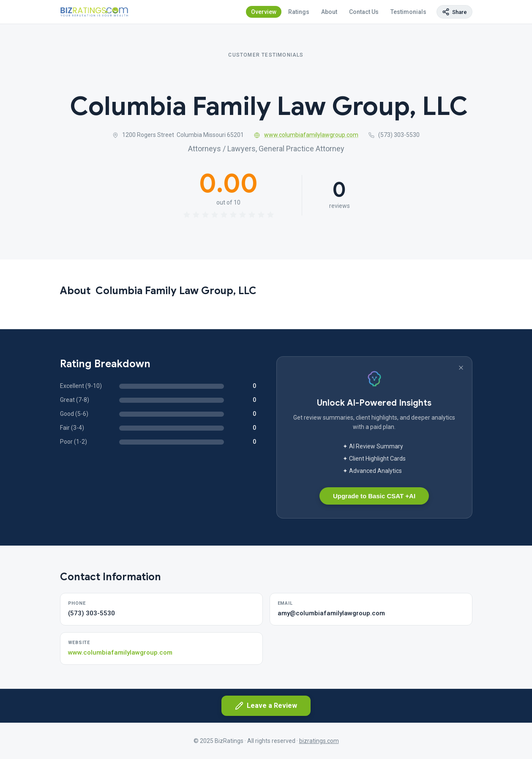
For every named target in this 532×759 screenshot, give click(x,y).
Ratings (299, 12)
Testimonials (408, 12)
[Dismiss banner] (461, 368)
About (329, 12)
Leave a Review (266, 706)
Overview (264, 12)
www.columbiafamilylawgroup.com (306, 135)
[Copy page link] (454, 12)
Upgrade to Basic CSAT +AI (374, 496)
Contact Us (364, 12)
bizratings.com (319, 741)
